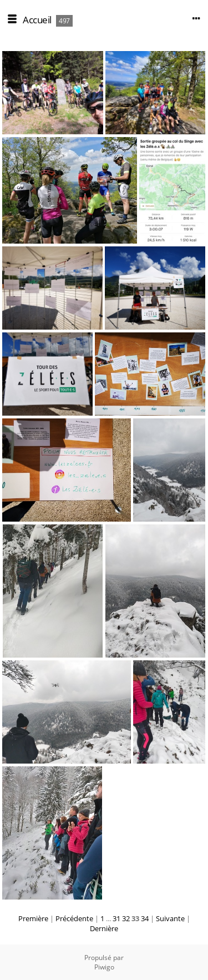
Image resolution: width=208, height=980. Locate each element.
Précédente (74, 918)
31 (116, 918)
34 (145, 918)
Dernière (104, 928)
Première (33, 918)
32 (126, 918)
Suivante (170, 918)
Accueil (37, 20)
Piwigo (104, 967)
